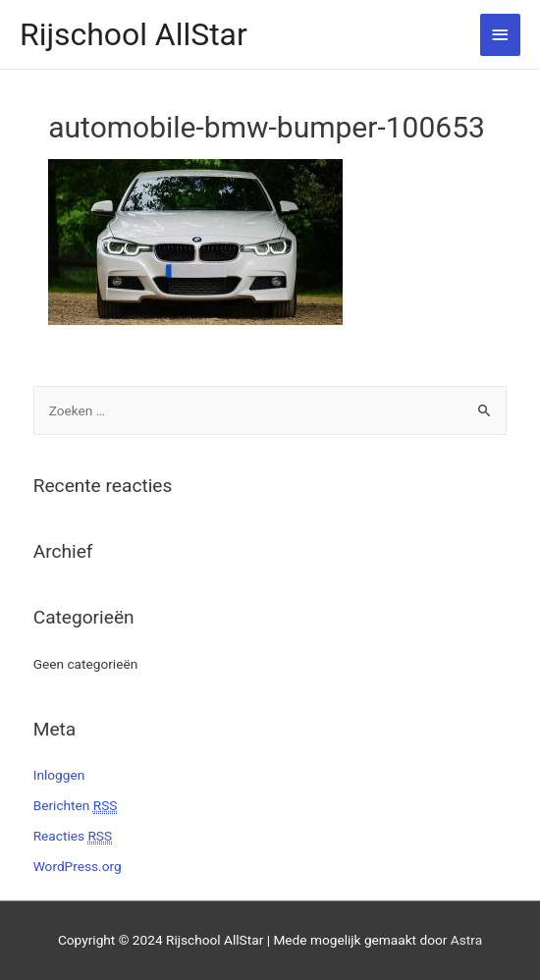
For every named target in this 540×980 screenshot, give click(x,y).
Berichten (76, 806)
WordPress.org (78, 866)
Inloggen (59, 775)
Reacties (73, 836)
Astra (466, 940)
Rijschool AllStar (134, 34)
